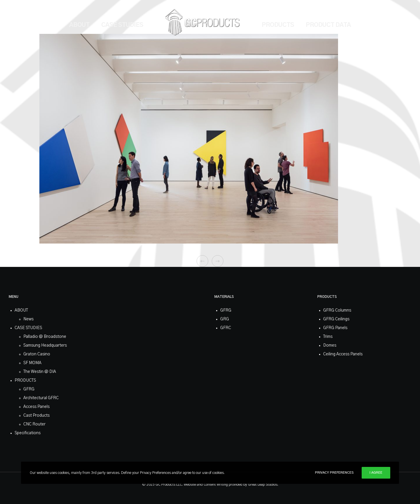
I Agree (376, 473)
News (28, 319)
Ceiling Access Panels (343, 354)
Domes (330, 345)
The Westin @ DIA (40, 372)
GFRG (29, 389)
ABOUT (21, 310)
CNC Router (34, 424)
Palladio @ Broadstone (45, 337)
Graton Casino (37, 354)
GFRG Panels (335, 328)
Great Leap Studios (263, 484)
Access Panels (36, 407)
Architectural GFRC (41, 398)
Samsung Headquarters (45, 345)
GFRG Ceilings (336, 319)
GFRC (226, 328)
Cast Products (36, 416)
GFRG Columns (337, 310)
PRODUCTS (25, 380)
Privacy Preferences (334, 473)
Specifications (28, 433)
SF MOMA (32, 363)
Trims (328, 337)
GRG (225, 319)
